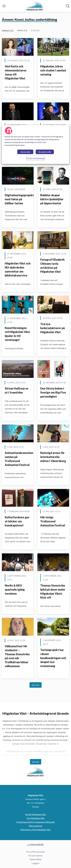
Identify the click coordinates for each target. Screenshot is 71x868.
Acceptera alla (45, 152)
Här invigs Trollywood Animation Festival (53, 521)
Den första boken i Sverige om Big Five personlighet (53, 392)
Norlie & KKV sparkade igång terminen (15, 589)
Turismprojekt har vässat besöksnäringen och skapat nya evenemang (53, 658)
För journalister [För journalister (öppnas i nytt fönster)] (35, 856)
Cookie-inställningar (36, 158)
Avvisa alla (25, 152)
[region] (35, 145)
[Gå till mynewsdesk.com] (35, 845)
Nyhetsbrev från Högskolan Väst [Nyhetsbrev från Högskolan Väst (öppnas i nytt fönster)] (35, 830)
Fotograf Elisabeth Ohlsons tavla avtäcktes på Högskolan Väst (52, 266)
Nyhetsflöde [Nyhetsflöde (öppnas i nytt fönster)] (36, 859)
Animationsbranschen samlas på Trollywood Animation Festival (19, 459)
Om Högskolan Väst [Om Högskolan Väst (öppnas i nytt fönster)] (35, 818)
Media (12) (22, 30)
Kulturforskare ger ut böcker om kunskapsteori (17, 521)
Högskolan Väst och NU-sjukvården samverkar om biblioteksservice (18, 269)
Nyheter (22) (8, 30)
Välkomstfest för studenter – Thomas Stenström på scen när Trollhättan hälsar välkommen (17, 656)
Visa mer (36, 685)
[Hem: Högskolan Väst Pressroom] (35, 6)
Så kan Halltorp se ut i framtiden (16, 390)
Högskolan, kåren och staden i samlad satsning (53, 70)
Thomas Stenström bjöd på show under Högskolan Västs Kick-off (53, 591)
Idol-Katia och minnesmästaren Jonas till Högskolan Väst (16, 72)
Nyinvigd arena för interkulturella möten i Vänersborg (53, 457)
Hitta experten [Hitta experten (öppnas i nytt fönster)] (35, 826)
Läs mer (36, 762)
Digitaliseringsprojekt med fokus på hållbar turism (19, 199)
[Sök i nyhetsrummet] (68, 6)
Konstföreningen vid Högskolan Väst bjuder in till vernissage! (17, 334)
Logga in (35, 863)
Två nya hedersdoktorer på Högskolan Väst (52, 328)
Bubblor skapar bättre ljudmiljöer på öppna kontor (52, 199)
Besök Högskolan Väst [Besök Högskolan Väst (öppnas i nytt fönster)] (36, 814)
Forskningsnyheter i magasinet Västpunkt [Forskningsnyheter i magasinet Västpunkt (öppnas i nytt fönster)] (35, 822)
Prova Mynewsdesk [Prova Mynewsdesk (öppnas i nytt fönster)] (35, 852)
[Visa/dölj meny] (4, 6)
